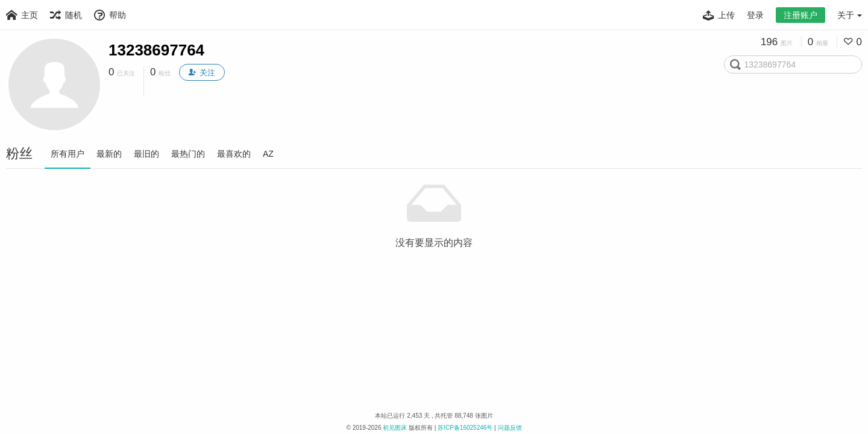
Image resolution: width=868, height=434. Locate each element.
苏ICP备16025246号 (465, 428)
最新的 (109, 154)
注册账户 (800, 15)
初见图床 (395, 428)
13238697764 (156, 50)
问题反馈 (510, 428)
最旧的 (146, 154)
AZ (268, 154)
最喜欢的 (234, 154)
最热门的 (188, 154)
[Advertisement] (434, 278)
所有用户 (68, 154)
